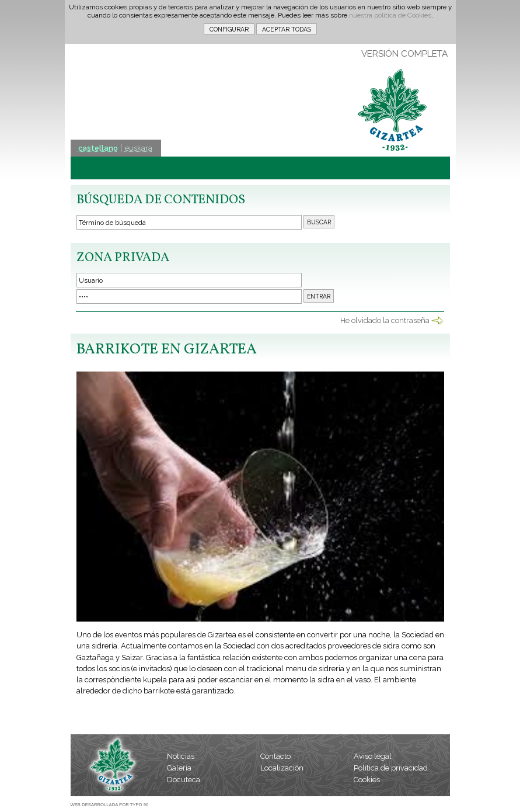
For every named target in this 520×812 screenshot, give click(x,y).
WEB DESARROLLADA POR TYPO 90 (110, 805)
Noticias (181, 756)
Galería (179, 768)
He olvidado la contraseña (385, 320)
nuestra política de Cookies (390, 15)
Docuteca (184, 780)
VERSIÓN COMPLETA (404, 54)
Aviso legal (373, 756)
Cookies (367, 780)
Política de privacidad (391, 768)
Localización (282, 768)
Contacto (275, 756)
